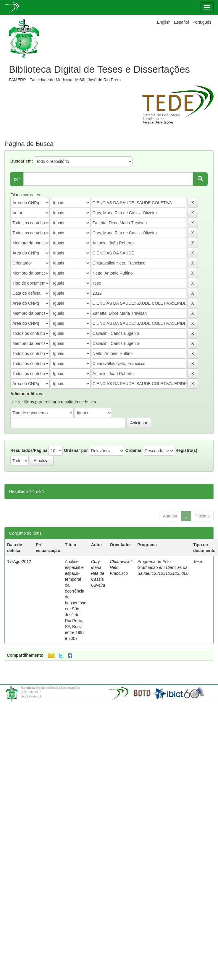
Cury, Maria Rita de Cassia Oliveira (98, 573)
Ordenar (133, 450)
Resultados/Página (29, 450)
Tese (198, 562)
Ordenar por (76, 450)
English (164, 22)
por (17, 179)
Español (181, 22)
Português (202, 22)
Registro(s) (186, 450)
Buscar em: (22, 161)
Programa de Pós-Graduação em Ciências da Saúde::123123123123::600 (163, 567)
